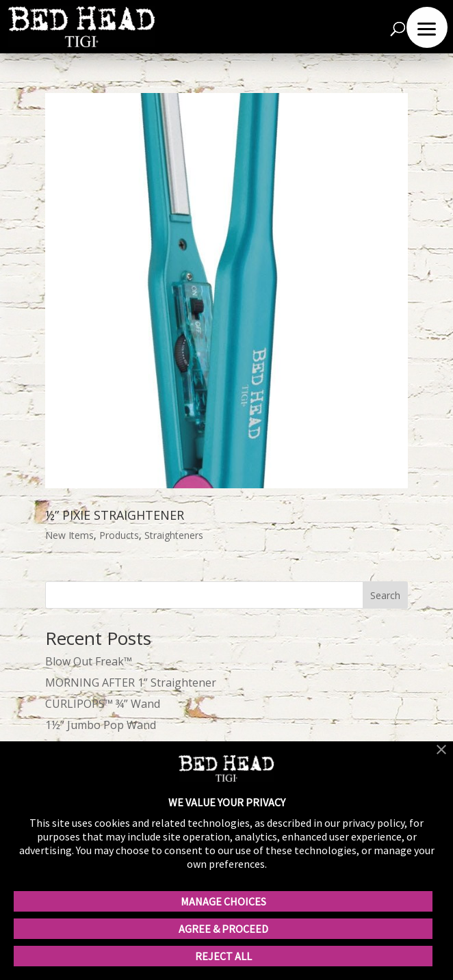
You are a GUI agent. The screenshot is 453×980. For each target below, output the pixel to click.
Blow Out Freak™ (89, 661)
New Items (69, 535)
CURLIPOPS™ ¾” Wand (103, 704)
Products (119, 535)
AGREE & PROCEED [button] (223, 929)
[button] (441, 751)
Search (385, 595)
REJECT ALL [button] (223, 956)
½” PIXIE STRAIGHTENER (115, 515)
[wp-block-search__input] (226, 595)
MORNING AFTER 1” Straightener (131, 683)
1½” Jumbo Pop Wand (101, 725)
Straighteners (174, 535)
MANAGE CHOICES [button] (223, 901)
